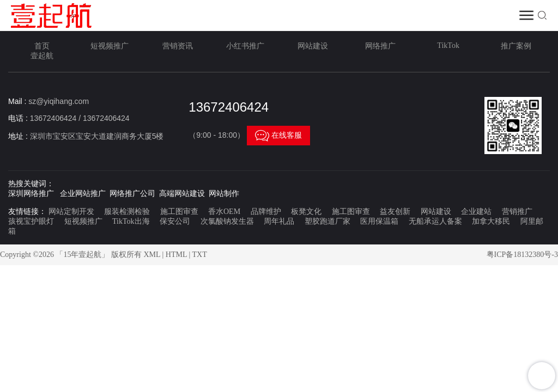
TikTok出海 (131, 221)
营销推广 (517, 212)
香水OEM (224, 212)
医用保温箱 (379, 221)
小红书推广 (245, 46)
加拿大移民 (491, 221)
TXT (200, 255)
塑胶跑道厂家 (327, 221)
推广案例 (516, 46)
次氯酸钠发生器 (227, 221)
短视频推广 (110, 46)
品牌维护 (266, 212)
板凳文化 (306, 212)
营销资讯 (178, 46)
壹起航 (42, 56)
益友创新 (395, 212)
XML (152, 255)
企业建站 (476, 212)
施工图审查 (179, 212)
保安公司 (175, 221)
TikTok (448, 45)
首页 (42, 46)
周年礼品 (279, 221)
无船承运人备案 (435, 221)
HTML (176, 255)
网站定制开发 (71, 212)
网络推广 (380, 46)
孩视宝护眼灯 (31, 221)
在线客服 (278, 136)
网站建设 (313, 46)
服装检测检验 (127, 212)
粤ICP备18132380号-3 (522, 255)
